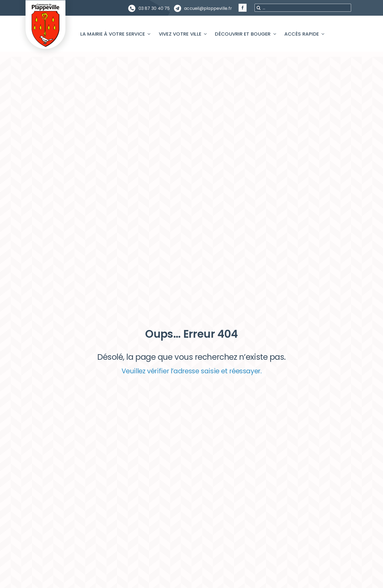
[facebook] (243, 8)
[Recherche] (259, 8)
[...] (303, 8)
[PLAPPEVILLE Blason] (45, 5)
